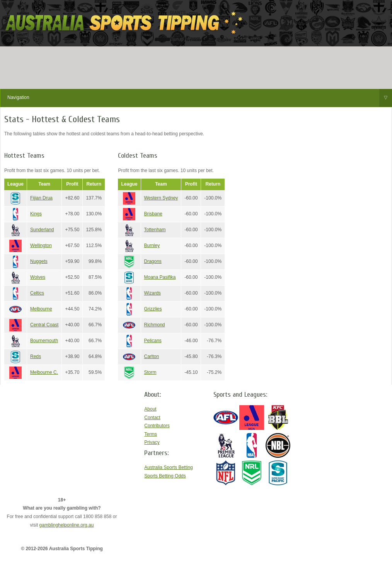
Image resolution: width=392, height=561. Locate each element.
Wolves (38, 277)
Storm (150, 372)
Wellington (41, 246)
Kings (36, 214)
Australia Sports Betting (168, 467)
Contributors (157, 426)
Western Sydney (161, 198)
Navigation (200, 98)
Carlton (152, 356)
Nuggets (39, 261)
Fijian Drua (41, 198)
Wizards (153, 293)
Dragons (153, 261)
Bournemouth (44, 341)
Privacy (152, 442)
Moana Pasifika (160, 277)
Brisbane (153, 214)
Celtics (37, 293)
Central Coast (44, 325)
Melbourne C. (44, 372)
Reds (36, 356)
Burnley (152, 246)
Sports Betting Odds (165, 476)
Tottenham (155, 230)
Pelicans (153, 341)
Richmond (155, 325)
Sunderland (42, 230)
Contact (152, 418)
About (150, 409)
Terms (151, 434)
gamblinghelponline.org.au (67, 525)
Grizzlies (153, 309)
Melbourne (41, 309)
